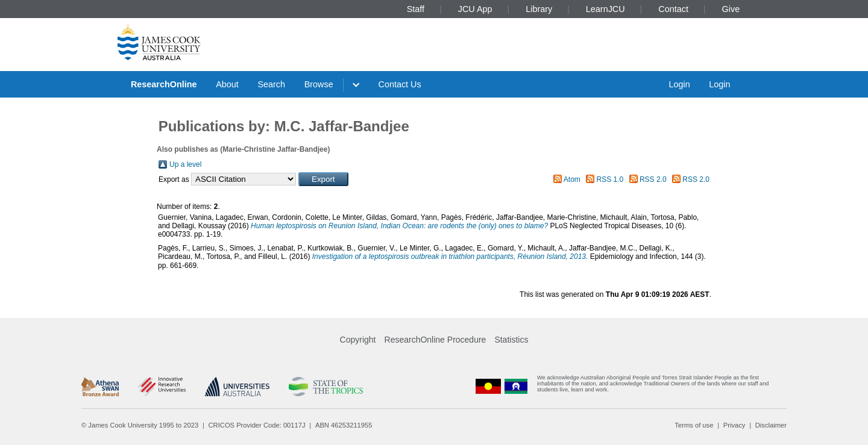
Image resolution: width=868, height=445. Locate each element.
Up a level (185, 164)
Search (271, 84)
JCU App (475, 9)
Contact (673, 9)
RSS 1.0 (610, 179)
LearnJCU (605, 9)
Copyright (358, 340)
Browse (319, 84)
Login (679, 84)
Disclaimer (771, 425)
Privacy (734, 425)
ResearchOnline (164, 84)
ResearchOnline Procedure (436, 340)
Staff (416, 9)
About (227, 84)
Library (539, 9)
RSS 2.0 (653, 179)
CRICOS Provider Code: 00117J (257, 425)
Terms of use (694, 425)
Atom (572, 179)
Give (731, 9)
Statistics (511, 340)
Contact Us (400, 84)
